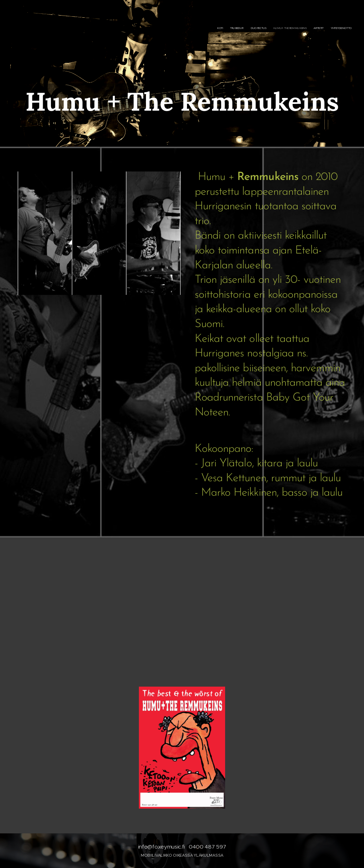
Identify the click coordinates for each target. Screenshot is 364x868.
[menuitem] (317, 28)
